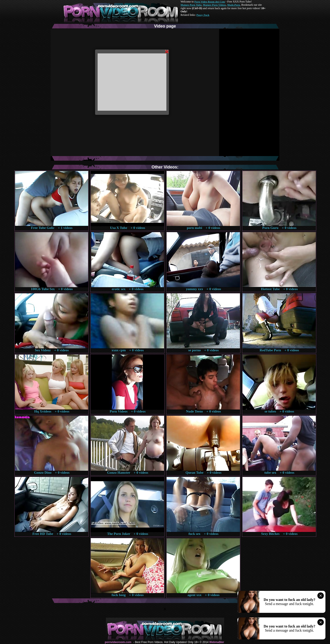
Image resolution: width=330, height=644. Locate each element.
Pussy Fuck (203, 15)
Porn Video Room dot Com (210, 2)
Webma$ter (217, 642)
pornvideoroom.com (118, 642)
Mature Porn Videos (214, 5)
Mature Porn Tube (191, 5)
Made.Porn (234, 5)
